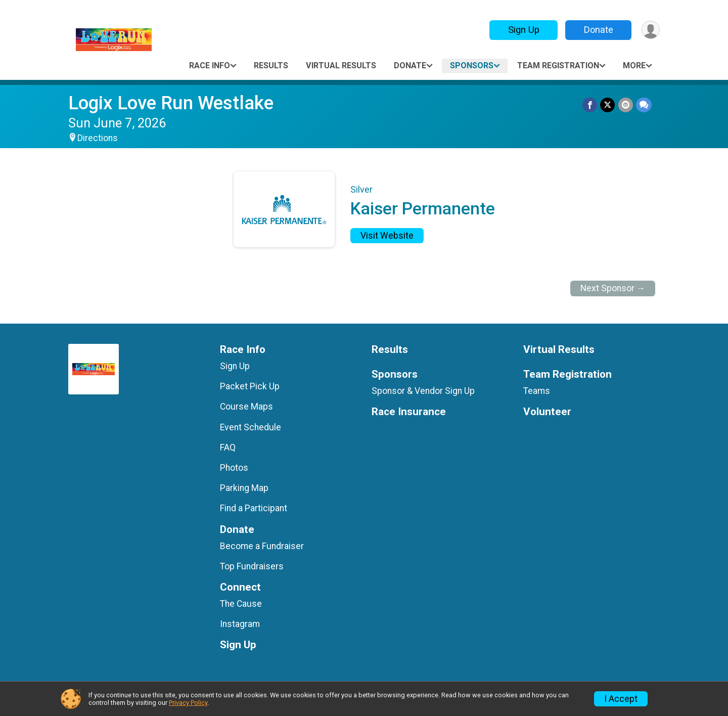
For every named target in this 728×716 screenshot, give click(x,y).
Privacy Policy (188, 703)
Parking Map (244, 488)
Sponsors (472, 65)
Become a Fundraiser (262, 546)
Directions (98, 138)
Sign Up (523, 30)
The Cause (241, 604)
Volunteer (547, 412)
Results (271, 65)
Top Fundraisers (252, 566)
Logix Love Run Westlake (171, 103)
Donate (598, 30)
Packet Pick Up (250, 386)
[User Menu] (650, 30)
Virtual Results (341, 65)
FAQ (228, 447)
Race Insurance (409, 412)
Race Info (210, 65)
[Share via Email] (626, 105)
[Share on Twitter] (608, 105)
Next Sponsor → (613, 288)
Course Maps (246, 407)
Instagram (240, 624)
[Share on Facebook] (590, 105)
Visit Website (387, 236)
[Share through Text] (644, 105)
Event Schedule (251, 427)
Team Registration (558, 65)
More (634, 65)
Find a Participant (254, 508)
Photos (234, 468)
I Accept (621, 699)
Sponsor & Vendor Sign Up (423, 391)
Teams (537, 391)
